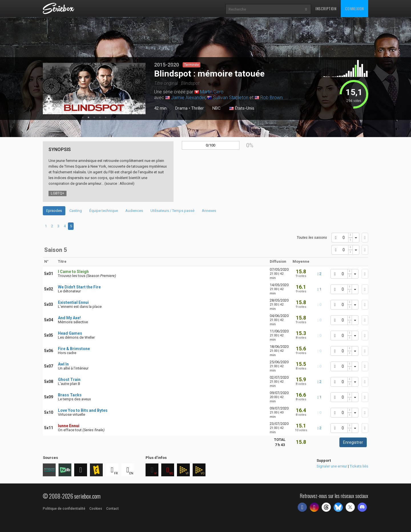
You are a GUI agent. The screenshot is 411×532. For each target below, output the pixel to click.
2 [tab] (88, 117)
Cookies (96, 509)
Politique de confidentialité (64, 509)
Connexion (354, 8)
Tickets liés (359, 466)
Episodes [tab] (54, 211)
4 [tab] (100, 117)
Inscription (326, 8)
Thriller (198, 108)
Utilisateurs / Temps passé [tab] (172, 211)
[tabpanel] (94, 89)
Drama (181, 108)
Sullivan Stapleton (231, 98)
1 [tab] (83, 117)
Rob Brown (271, 98)
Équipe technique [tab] (104, 211)
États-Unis (242, 109)
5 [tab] (106, 117)
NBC (216, 108)
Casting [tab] (76, 211)
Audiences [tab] (134, 211)
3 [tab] (94, 117)
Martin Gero (212, 92)
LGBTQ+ (58, 193)
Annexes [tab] (209, 211)
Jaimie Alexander (188, 98)
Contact (112, 509)
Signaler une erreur (332, 466)
